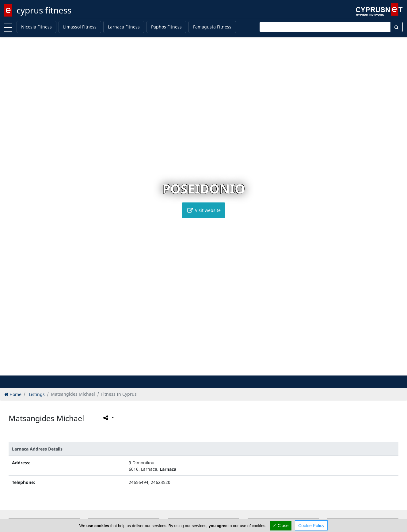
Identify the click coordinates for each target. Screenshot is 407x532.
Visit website (203, 210)
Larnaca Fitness (124, 27)
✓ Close (281, 526)
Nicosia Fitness (36, 27)
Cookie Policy (311, 526)
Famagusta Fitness (212, 27)
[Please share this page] (108, 417)
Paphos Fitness (166, 27)
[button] (191, 370)
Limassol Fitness (80, 27)
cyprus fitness (44, 10)
